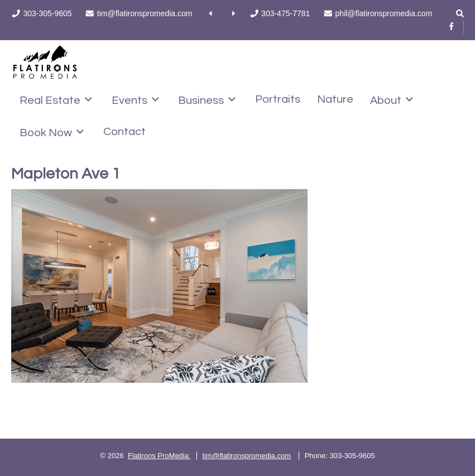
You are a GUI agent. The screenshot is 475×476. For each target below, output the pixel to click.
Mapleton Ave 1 (66, 174)
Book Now (52, 132)
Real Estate (56, 100)
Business (207, 100)
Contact (124, 132)
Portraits (278, 99)
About (392, 100)
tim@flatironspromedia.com (247, 456)
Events (135, 100)
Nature (335, 99)
